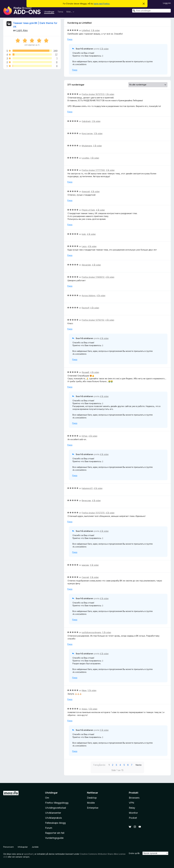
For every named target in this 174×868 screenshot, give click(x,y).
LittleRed (86, 30)
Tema (60, 12)
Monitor (133, 813)
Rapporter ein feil (55, 833)
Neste (139, 765)
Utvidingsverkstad (56, 808)
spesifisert (29, 854)
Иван (84, 690)
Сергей (85, 577)
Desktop (92, 798)
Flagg (70, 39)
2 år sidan (110, 94)
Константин (87, 133)
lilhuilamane (87, 146)
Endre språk (134, 853)
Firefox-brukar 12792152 (93, 320)
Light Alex (22, 30)
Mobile (91, 803)
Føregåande (99, 765)
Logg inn (167, 3)
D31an (85, 436)
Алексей (86, 191)
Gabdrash (86, 121)
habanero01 (87, 488)
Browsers (134, 798)
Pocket (133, 818)
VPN (131, 803)
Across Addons (89, 296)
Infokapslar (23, 847)
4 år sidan (95, 191)
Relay (132, 808)
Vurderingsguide (54, 838)
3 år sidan (98, 133)
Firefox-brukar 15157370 (93, 513)
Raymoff (86, 308)
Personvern (8, 847)
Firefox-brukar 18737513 (93, 94)
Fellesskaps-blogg (55, 823)
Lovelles (86, 158)
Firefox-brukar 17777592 (93, 170)
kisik (84, 234)
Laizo (84, 246)
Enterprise (93, 808)
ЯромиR (86, 372)
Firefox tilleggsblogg (57, 803)
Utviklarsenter (53, 813)
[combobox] (151, 11)
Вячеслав (86, 500)
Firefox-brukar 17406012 (93, 277)
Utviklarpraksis (53, 818)
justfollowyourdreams (91, 632)
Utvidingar (49, 12)
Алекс (85, 709)
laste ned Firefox (102, 4)
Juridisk (35, 847)
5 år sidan (95, 30)
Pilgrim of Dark (88, 210)
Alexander (86, 265)
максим (85, 565)
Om (47, 798)
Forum (49, 828)
